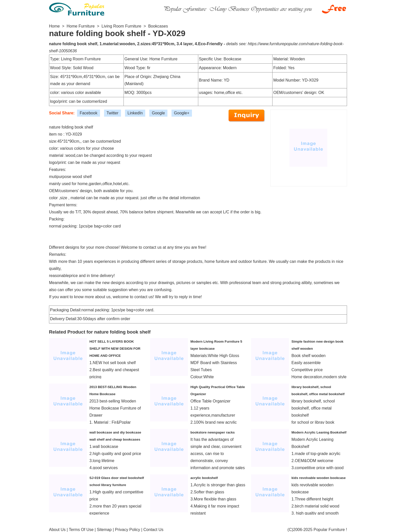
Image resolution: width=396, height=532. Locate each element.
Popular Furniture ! (330, 530)
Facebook (88, 113)
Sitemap (104, 530)
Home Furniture (81, 26)
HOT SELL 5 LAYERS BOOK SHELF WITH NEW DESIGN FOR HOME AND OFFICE (115, 349)
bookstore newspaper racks (213, 432)
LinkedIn (135, 113)
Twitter (113, 113)
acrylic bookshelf (204, 478)
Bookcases (158, 26)
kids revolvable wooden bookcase (319, 478)
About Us (57, 530)
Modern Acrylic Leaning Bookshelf (319, 432)
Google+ (182, 113)
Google (158, 113)
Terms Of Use (81, 530)
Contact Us (153, 530)
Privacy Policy (128, 530)
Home (54, 26)
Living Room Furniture (121, 26)
